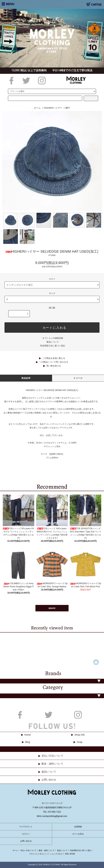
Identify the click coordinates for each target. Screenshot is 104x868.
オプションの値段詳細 (53, 338)
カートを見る (78, 834)
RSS (67, 854)
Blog (28, 742)
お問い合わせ (49, 780)
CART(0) (94, 5)
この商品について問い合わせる (54, 362)
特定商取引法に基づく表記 (53, 346)
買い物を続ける (54, 366)
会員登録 (78, 827)
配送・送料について (52, 764)
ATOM (72, 854)
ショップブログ (56, 854)
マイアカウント (26, 827)
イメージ (78, 378)
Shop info (80, 735)
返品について (53, 342)
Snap (80, 742)
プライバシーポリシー (38, 854)
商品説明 (26, 378)
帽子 (68, 108)
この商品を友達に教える (54, 358)
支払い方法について (52, 756)
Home (28, 735)
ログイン (26, 834)
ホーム (37, 108)
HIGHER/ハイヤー (53, 108)
